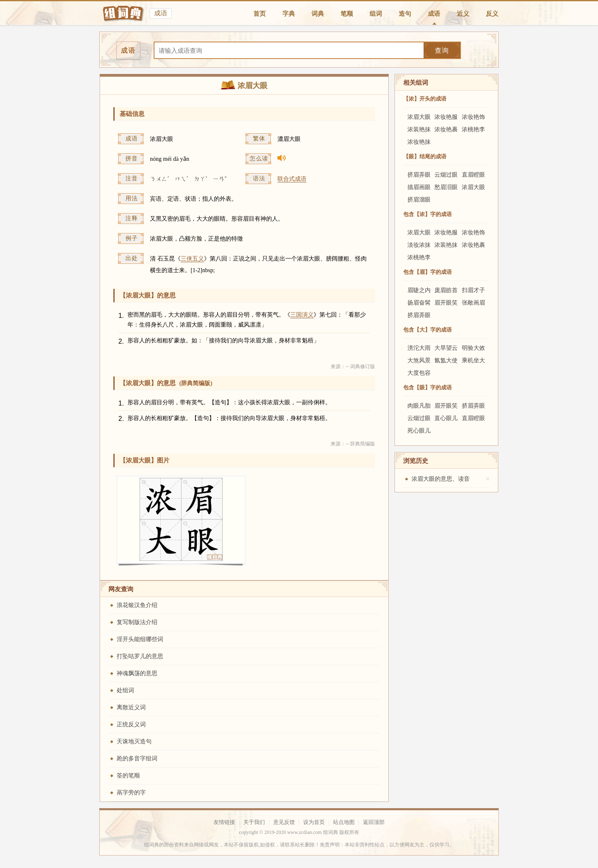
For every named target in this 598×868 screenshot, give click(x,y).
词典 (318, 14)
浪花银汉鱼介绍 (137, 605)
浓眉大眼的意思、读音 (441, 479)
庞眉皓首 (446, 290)
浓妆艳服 (446, 117)
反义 (492, 14)
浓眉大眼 (419, 117)
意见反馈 (284, 822)
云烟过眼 (446, 175)
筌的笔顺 (128, 776)
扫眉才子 (473, 290)
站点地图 (344, 822)
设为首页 (314, 822)
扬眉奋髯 (419, 303)
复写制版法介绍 (137, 622)
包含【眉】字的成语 (428, 272)
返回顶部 (374, 822)
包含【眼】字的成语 (428, 387)
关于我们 (254, 822)
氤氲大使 (446, 360)
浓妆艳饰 (473, 117)
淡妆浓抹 (419, 245)
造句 (405, 14)
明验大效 (473, 348)
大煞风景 (419, 360)
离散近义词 (131, 707)
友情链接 (224, 822)
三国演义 (302, 315)
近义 (463, 14)
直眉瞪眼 (473, 175)
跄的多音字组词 (137, 759)
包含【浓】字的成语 (428, 214)
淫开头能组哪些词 (140, 639)
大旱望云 (446, 348)
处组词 (125, 690)
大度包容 (419, 373)
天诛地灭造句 (134, 741)
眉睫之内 (419, 290)
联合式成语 (292, 179)
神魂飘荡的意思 (137, 673)
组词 (376, 14)
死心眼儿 (419, 431)
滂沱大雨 (419, 348)
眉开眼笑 (446, 303)
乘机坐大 (473, 360)
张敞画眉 (473, 303)
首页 (260, 14)
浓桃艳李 (473, 129)
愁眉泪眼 (446, 187)
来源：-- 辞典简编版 (353, 444)
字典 (289, 14)
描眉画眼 (419, 187)
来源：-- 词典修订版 (353, 366)
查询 (442, 50)
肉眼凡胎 (419, 406)
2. (121, 341)
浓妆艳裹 (446, 129)
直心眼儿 (446, 418)
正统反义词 (131, 724)
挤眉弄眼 (419, 175)
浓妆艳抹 (419, 142)
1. (121, 316)
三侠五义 (192, 259)
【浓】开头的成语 (425, 99)
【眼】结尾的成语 (425, 156)
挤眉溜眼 (419, 200)
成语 (434, 14)
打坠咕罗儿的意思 (140, 656)
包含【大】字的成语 (428, 330)
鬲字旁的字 (131, 793)
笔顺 (347, 14)
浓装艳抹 (419, 129)
